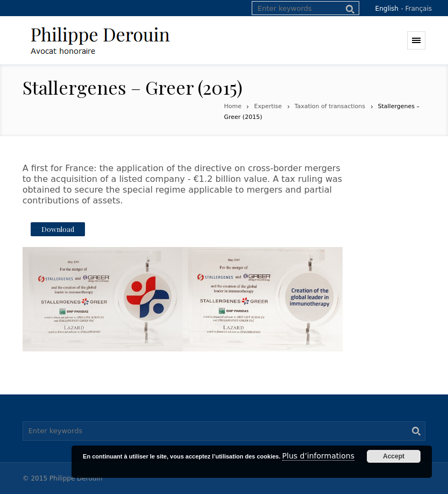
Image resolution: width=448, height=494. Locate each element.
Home (233, 106)
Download (58, 229)
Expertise (268, 106)
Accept (394, 456)
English (387, 9)
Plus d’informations (318, 456)
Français (419, 9)
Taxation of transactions (330, 106)
